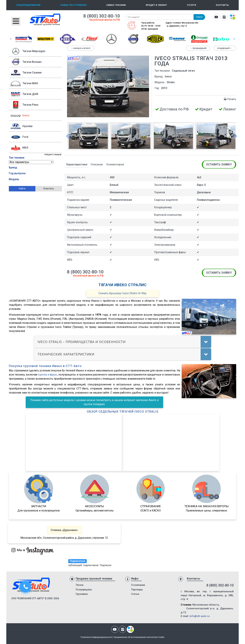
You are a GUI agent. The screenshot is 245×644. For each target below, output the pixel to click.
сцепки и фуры (48, 375)
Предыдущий (198, 48)
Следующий (225, 48)
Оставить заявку (219, 164)
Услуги (192, 5)
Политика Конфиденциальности (96, 637)
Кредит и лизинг (157, 5)
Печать (230, 99)
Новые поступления (73, 5)
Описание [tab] (97, 164)
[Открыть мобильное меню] (16, 21)
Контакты (222, 5)
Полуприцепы (84, 590)
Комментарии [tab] (115, 164)
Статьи (135, 594)
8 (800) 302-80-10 (102, 16)
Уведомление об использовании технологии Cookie (139, 637)
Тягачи (80, 585)
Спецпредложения (28, 5)
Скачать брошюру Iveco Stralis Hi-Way (122, 293)
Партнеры (137, 590)
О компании (138, 585)
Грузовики (82, 594)
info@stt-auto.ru (200, 616)
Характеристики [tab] (77, 164)
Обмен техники (116, 5)
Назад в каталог (81, 48)
